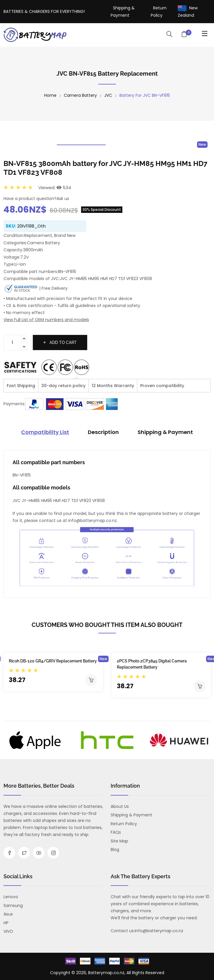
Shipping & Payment (131, 815)
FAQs (116, 832)
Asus (8, 914)
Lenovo (11, 897)
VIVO (8, 931)
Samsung (13, 906)
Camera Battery (80, 95)
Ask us (63, 199)
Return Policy (124, 824)
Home (50, 95)
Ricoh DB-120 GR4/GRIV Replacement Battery (53, 661)
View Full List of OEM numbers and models (46, 320)
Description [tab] (103, 432)
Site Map (119, 841)
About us (120, 806)
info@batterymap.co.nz (159, 931)
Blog (115, 850)
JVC (108, 95)
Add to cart (60, 343)
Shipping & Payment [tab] (165, 432)
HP (6, 923)
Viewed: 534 (55, 188)
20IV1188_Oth (31, 226)
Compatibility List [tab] (45, 432)
